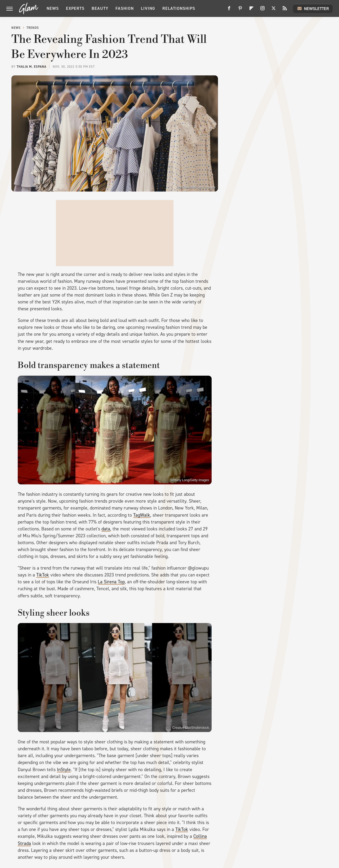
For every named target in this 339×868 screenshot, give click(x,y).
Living (148, 8)
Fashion (125, 8)
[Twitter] (274, 10)
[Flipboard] (251, 10)
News (53, 8)
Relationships (179, 8)
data (106, 529)
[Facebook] (229, 10)
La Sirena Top (111, 582)
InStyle (64, 770)
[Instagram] (262, 10)
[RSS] (285, 10)
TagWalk (142, 515)
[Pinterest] (240, 10)
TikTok (43, 575)
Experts (75, 8)
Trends (33, 28)
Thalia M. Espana (32, 67)
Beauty (100, 8)
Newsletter (313, 8)
